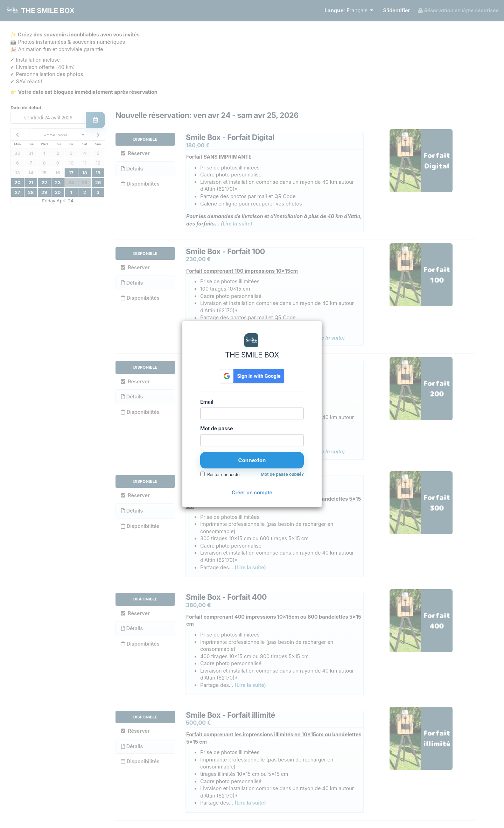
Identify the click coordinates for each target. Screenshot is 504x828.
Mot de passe (217, 428)
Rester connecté (223, 475)
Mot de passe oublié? (282, 474)
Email (207, 402)
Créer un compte (252, 492)
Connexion (252, 460)
